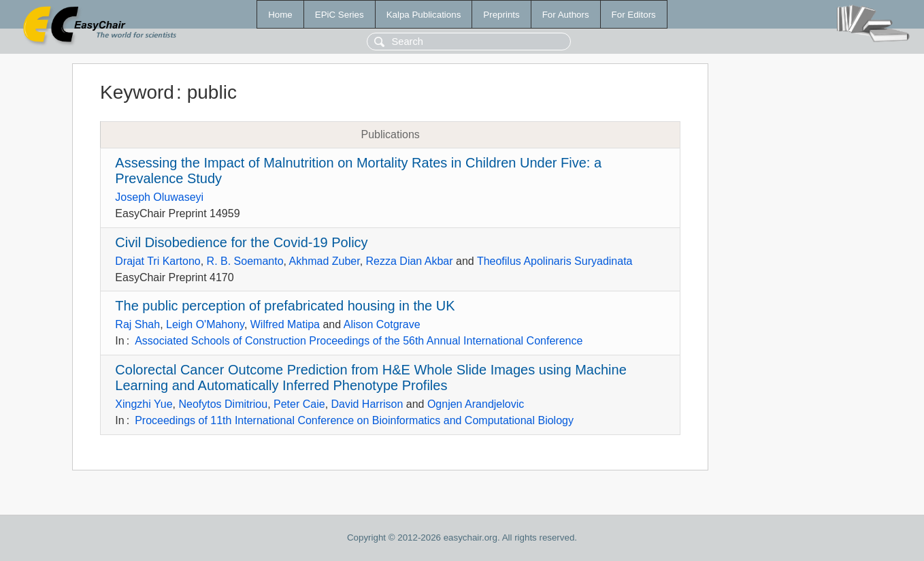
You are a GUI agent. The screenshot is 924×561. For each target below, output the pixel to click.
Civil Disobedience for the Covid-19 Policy (241, 242)
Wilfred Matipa (285, 324)
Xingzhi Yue (144, 404)
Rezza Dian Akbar (410, 261)
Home (280, 15)
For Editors (634, 15)
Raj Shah (137, 324)
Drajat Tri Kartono (158, 261)
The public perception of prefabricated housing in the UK (285, 306)
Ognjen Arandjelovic (476, 404)
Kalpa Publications (424, 15)
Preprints (501, 15)
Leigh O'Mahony (205, 324)
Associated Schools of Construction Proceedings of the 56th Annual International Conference (359, 341)
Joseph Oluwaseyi (159, 197)
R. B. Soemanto (245, 261)
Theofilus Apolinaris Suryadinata (555, 261)
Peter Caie (299, 404)
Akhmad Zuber (325, 261)
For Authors (566, 15)
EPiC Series (340, 15)
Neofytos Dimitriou (223, 404)
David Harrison (367, 404)
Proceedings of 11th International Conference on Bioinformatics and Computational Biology (354, 420)
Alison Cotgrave (382, 324)
